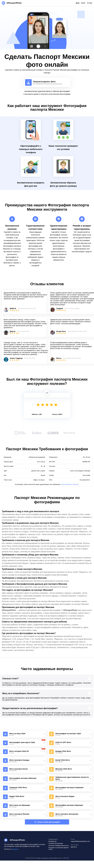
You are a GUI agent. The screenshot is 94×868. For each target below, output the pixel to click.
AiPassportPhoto (9, 610)
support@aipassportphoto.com (80, 841)
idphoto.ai (15, 849)
